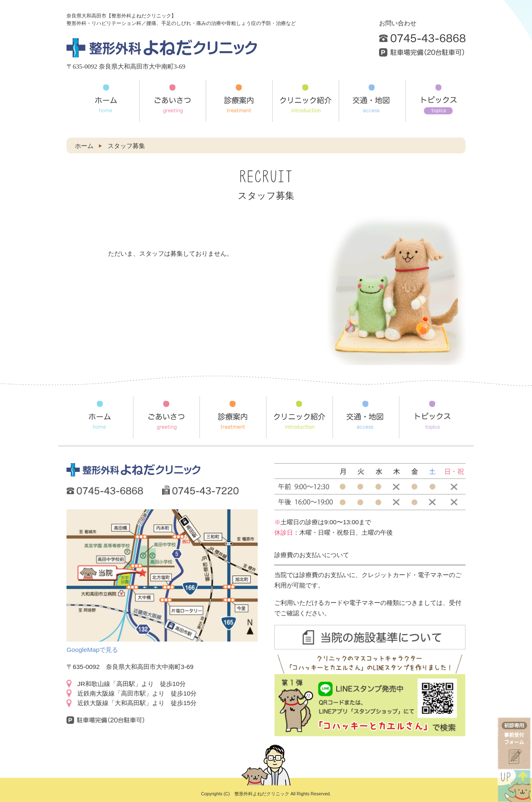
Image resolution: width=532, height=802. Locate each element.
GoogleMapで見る (92, 650)
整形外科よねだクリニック (262, 794)
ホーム (84, 146)
